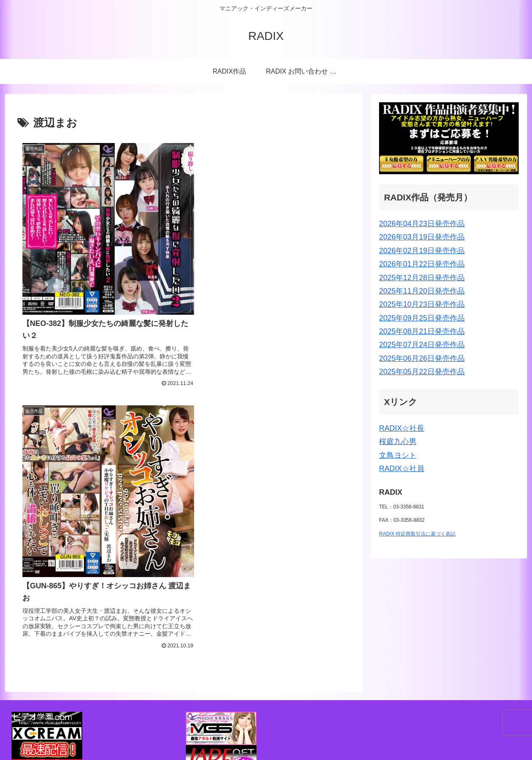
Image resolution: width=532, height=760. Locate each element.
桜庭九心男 (398, 442)
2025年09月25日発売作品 (422, 318)
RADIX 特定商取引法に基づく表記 (417, 534)
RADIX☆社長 (402, 428)
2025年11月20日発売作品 (422, 291)
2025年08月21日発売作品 (422, 331)
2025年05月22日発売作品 (422, 372)
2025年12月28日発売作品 (422, 278)
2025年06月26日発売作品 (422, 358)
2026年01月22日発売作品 (422, 264)
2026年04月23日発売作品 (422, 224)
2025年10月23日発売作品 (422, 304)
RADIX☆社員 (402, 469)
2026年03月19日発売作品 (422, 237)
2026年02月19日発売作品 (422, 251)
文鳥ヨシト (398, 455)
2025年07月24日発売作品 (422, 345)
